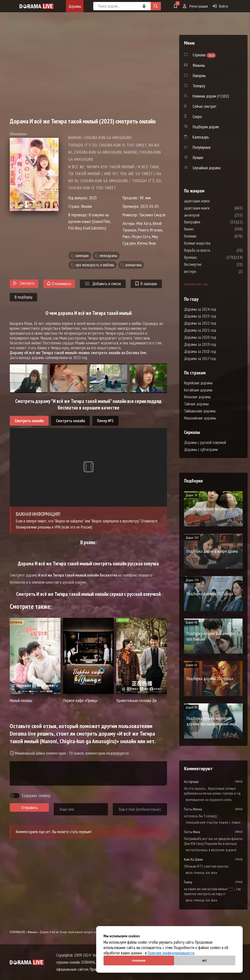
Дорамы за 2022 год (200, 323)
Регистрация (195, 6)
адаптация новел (212, 201)
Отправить (29, 808)
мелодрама (109, 256)
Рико (126, 236)
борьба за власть (212, 250)
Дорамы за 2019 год (200, 344)
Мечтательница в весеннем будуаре (211, 850)
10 (56, 218)
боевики (205, 236)
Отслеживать (59, 284)
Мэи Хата (144, 223)
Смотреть (24, 283)
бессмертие (208, 264)
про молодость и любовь (95, 265)
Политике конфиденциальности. (171, 953)
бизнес (204, 229)
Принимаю (139, 961)
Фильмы (32, 932)
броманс (205, 257)
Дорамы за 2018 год (200, 351)
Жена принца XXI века (202, 873)
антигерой (206, 215)
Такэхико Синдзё (152, 215)
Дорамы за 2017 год (200, 359)
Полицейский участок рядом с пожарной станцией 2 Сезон (214, 823)
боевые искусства (212, 243)
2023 (93, 198)
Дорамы (75, 6)
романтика (134, 265)
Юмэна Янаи (146, 243)
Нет (205, 961)
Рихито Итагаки (150, 230)
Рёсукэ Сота (141, 236)
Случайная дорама (207, 168)
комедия (82, 256)
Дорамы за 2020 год (200, 337)
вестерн (205, 271)
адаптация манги (211, 208)
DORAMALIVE (17, 932)
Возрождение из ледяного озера (209, 800)
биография (207, 222)
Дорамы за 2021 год (200, 330)
